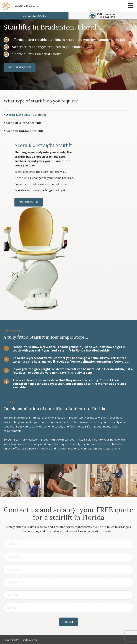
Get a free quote (34, 16)
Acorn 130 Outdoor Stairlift (23, 131)
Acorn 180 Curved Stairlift (22, 123)
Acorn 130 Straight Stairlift (26, 115)
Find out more (29, 202)
